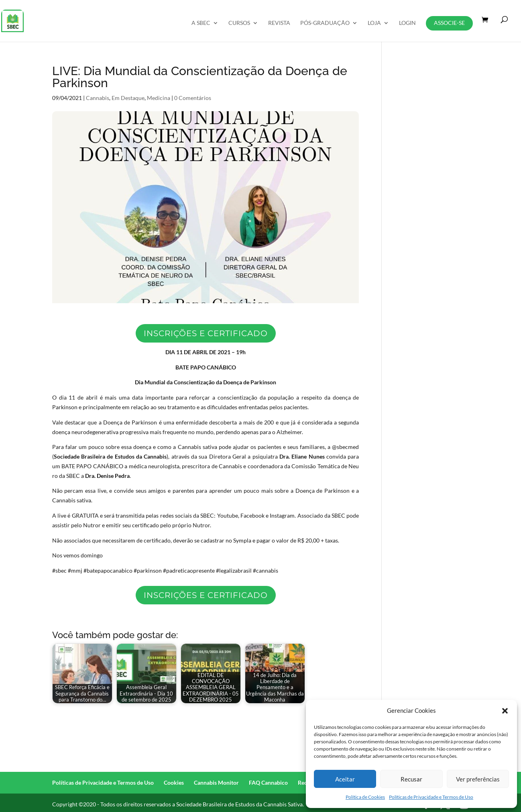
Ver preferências (478, 779)
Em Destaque (128, 98)
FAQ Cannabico (268, 782)
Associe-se (449, 23)
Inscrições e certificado (206, 333)
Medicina (159, 98)
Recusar (411, 779)
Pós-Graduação (325, 23)
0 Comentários (193, 98)
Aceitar (345, 779)
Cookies (174, 782)
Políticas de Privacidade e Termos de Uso (431, 797)
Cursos (239, 23)
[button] (505, 711)
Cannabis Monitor (216, 782)
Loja (374, 23)
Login (407, 23)
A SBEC (201, 23)
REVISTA (279, 23)
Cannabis (98, 98)
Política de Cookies (365, 797)
